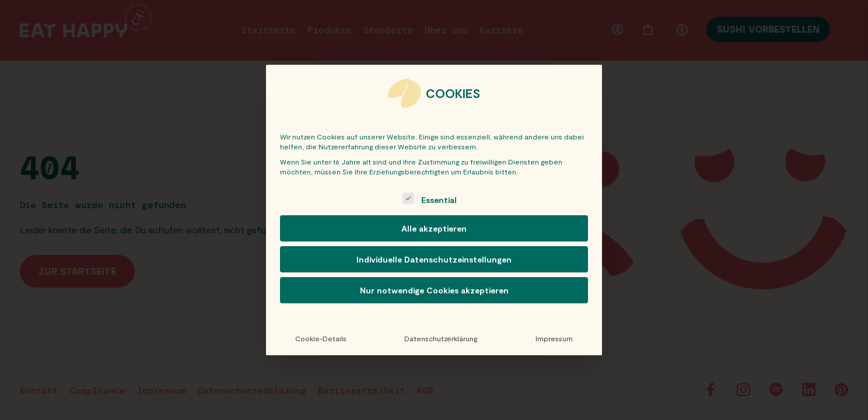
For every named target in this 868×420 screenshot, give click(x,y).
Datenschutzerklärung (441, 338)
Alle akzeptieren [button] (434, 228)
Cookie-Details (321, 338)
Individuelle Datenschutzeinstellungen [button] (434, 259)
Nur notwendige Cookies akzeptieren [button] (434, 290)
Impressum (554, 338)
